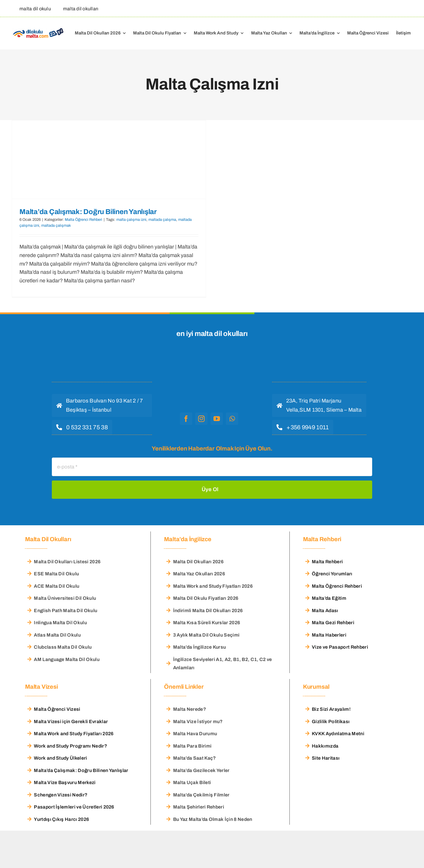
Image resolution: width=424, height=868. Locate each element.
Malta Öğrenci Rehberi (83, 220)
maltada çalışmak (56, 226)
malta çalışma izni (131, 220)
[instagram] (201, 419)
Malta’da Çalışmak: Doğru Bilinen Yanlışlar (88, 212)
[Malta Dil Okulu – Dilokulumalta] (38, 29)
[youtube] (217, 419)
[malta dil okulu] (34, 8)
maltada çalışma (162, 220)
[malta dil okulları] (79, 8)
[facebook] (186, 419)
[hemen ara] (82, 427)
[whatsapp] (232, 419)
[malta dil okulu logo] (209, 359)
